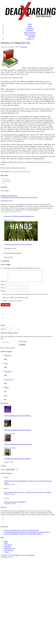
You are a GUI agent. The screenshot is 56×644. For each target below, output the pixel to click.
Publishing (4, 196)
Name (3, 287)
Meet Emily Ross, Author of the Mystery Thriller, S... (18, 461)
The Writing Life (12, 196)
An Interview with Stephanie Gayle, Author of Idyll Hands (18, 244)
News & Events (30, 35)
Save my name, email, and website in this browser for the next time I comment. (25, 296)
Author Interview (8, 374)
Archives (3, 472)
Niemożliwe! (31, 557)
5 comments (24, 47)
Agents (6, 398)
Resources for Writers (9, 382)
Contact (7, 554)
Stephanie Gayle (5, 47)
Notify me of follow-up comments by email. (16, 300)
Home (30, 24)
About (30, 26)
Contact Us (30, 39)
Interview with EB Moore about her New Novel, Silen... (19, 447)
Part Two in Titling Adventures (20, 172)
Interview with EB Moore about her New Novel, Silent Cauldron (23, 536)
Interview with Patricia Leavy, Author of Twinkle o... (18, 418)
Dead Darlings (16, 557)
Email (3, 290)
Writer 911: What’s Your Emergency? (13, 253)
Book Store (30, 30)
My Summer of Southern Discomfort (18, 197)
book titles (4, 197)
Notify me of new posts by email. (12, 303)
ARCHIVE (32, 37)
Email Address (23, 344)
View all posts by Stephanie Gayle (11, 212)
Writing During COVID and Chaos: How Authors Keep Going (19, 216)
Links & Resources (30, 33)
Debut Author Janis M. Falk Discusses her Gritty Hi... (18, 432)
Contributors (30, 28)
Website (3, 293)
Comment (4, 283)
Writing (6, 366)
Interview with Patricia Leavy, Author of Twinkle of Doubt (21, 532)
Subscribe (22, 347)
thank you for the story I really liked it (15, 504)
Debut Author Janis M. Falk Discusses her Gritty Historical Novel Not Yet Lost (27, 534)
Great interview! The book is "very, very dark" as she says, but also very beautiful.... (28, 494)
